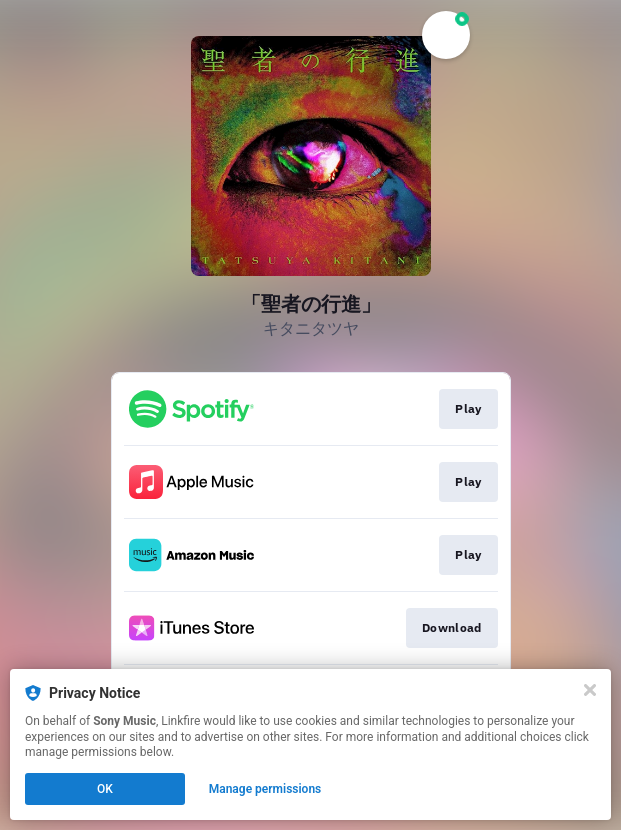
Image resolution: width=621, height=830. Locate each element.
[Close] (590, 690)
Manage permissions (265, 789)
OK (105, 789)
